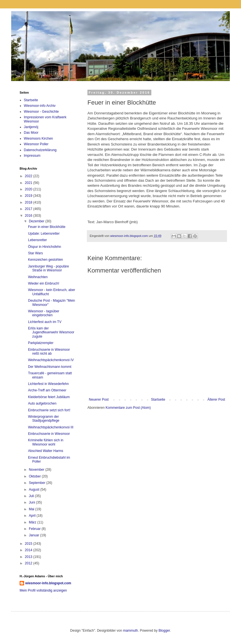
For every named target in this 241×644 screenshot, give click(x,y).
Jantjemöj (31, 127)
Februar (35, 529)
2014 (29, 550)
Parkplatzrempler (41, 343)
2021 (29, 183)
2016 (29, 216)
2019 (29, 196)
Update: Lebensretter (44, 234)
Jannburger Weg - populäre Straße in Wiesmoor (48, 268)
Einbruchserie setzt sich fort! (49, 410)
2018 (29, 202)
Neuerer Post (99, 400)
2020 (29, 189)
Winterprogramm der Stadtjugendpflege (44, 419)
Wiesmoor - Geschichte (41, 112)
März (33, 522)
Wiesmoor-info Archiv (40, 106)
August (35, 490)
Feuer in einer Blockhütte (47, 227)
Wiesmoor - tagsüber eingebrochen (44, 313)
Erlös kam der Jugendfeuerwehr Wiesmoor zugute (51, 332)
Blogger (164, 631)
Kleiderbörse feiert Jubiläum (49, 397)
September (38, 483)
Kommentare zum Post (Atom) (128, 408)
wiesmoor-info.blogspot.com (48, 583)
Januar (34, 535)
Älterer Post (216, 400)
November (37, 470)
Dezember (37, 221)
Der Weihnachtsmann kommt (50, 367)
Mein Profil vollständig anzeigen (43, 590)
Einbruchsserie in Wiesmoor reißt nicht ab (49, 352)
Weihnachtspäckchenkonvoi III (51, 427)
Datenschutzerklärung (40, 150)
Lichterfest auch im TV (45, 322)
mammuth (130, 631)
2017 (29, 209)
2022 (29, 176)
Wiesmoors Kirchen (38, 139)
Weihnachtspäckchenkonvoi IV (51, 360)
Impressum (32, 156)
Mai (32, 509)
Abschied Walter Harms (46, 451)
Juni (32, 502)
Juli (32, 496)
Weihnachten (38, 277)
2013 (29, 557)
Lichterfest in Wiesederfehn (48, 384)
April (33, 516)
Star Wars (35, 253)
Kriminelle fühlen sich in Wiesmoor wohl (46, 442)
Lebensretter (37, 240)
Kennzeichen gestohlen (46, 260)
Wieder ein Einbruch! (44, 283)
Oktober (35, 476)
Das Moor (31, 133)
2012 (29, 563)
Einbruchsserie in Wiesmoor (49, 434)
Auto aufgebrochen (42, 403)
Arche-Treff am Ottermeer (47, 390)
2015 (29, 544)
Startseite (158, 400)
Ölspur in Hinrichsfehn (45, 247)
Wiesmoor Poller (36, 144)
